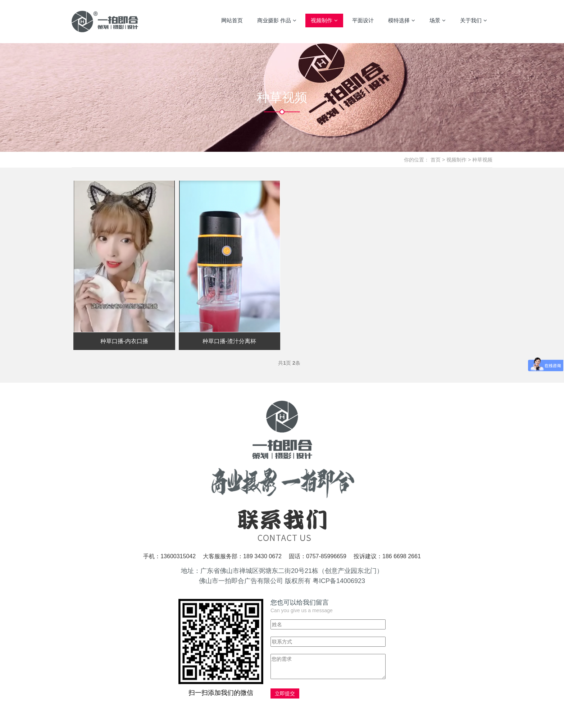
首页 (436, 160)
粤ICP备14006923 (339, 581)
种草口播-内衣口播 (124, 341)
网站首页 (232, 20)
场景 (438, 21)
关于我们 (474, 21)
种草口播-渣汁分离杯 (229, 341)
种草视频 (482, 160)
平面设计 (363, 20)
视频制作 (324, 21)
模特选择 (402, 21)
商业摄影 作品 (277, 21)
